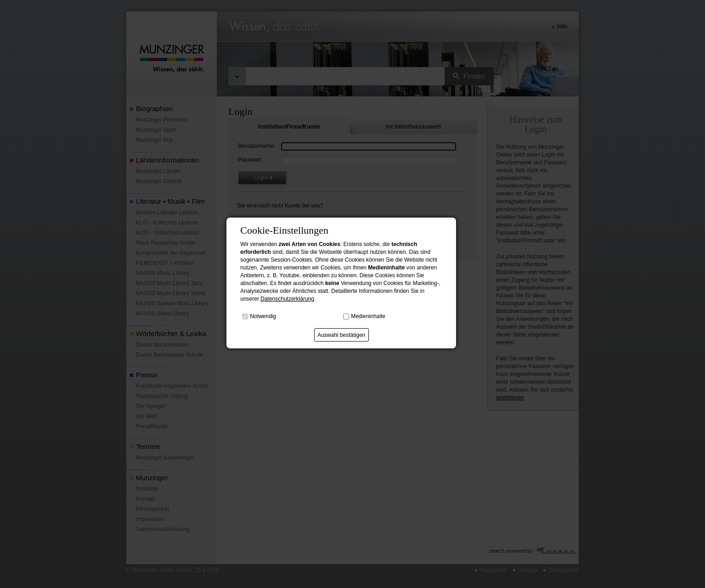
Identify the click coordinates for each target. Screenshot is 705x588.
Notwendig (263, 316)
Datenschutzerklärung (287, 299)
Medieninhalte (368, 316)
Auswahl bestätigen (341, 335)
